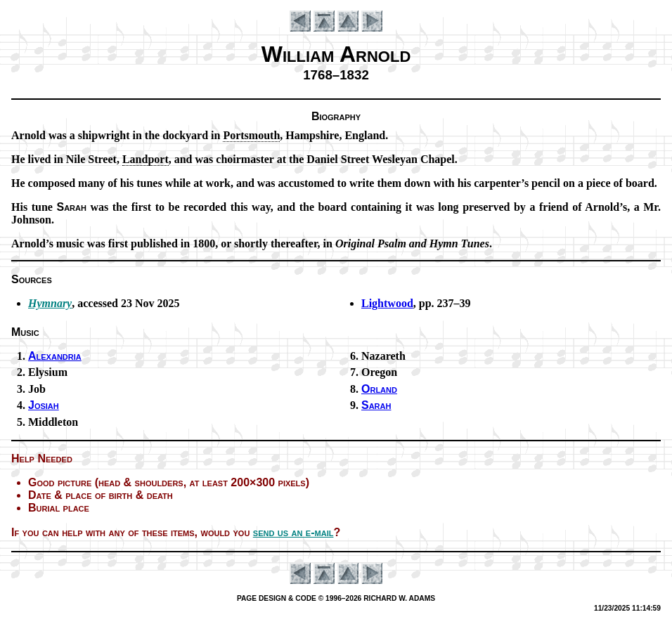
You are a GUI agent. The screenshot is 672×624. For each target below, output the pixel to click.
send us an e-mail (293, 532)
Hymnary (50, 303)
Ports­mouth (251, 135)
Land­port (146, 159)
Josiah (44, 405)
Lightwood (387, 303)
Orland (379, 389)
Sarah (376, 405)
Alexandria (55, 356)
